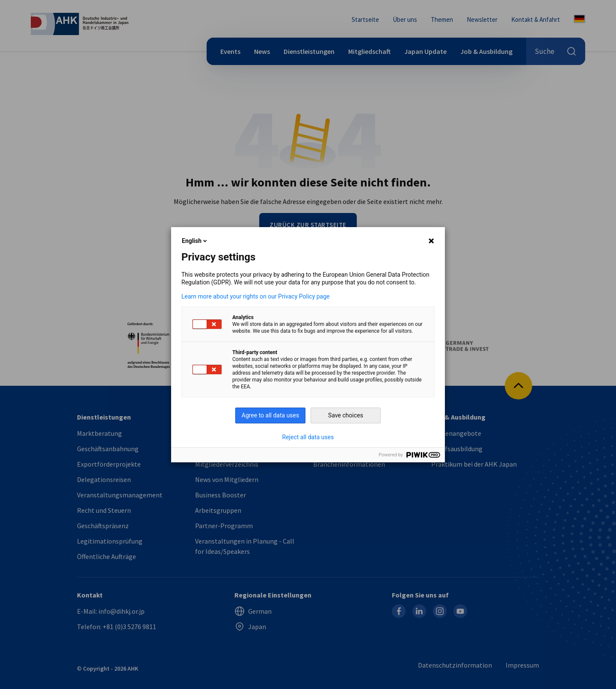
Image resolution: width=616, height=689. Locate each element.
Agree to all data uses (271, 415)
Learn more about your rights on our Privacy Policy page (256, 296)
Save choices (346, 415)
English (195, 241)
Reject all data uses (308, 437)
